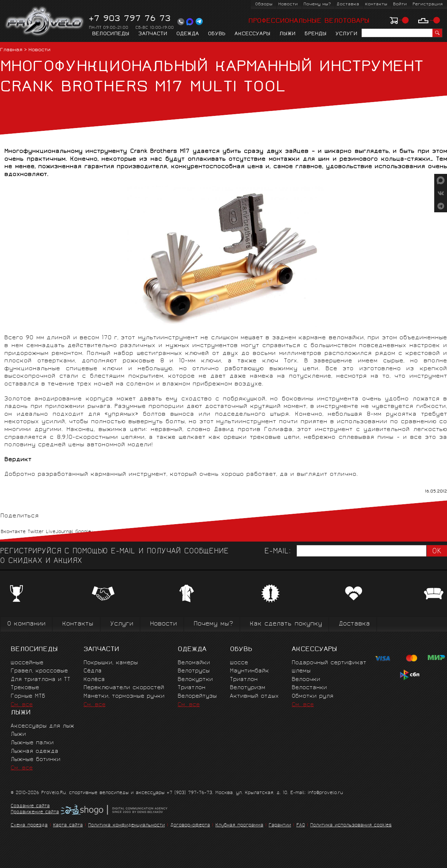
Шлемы (301, 671)
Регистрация (428, 4)
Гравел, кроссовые (39, 671)
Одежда (188, 34)
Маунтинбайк (249, 671)
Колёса (94, 680)
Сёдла (93, 671)
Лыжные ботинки (36, 760)
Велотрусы (194, 671)
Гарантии (280, 826)
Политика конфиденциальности (126, 826)
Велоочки (306, 680)
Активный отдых (254, 696)
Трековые (25, 688)
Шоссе (239, 663)
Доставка (348, 4)
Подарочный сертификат (329, 663)
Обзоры (264, 4)
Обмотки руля (313, 696)
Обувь (217, 34)
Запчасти (153, 34)
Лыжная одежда (34, 752)
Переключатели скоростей (124, 688)
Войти (400, 4)
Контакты (376, 4)
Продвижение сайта (35, 813)
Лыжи (287, 34)
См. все (22, 705)
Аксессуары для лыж (42, 726)
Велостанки (309, 688)
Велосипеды (111, 34)
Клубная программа (239, 826)
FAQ (301, 826)
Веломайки (194, 663)
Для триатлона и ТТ (41, 680)
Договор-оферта (190, 826)
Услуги (346, 34)
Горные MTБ (28, 696)
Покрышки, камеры (111, 663)
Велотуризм (248, 688)
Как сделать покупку (286, 624)
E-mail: (278, 552)
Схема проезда (29, 826)
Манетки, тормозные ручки (124, 696)
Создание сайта (30, 806)
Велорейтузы (197, 696)
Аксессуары (252, 34)
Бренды (316, 34)
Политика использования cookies (351, 826)
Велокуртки (195, 680)
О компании (26, 624)
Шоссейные (27, 663)
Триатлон (192, 688)
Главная (11, 50)
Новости (288, 4)
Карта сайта (68, 826)
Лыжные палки (32, 743)
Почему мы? (317, 4)
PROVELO (45, 22)
